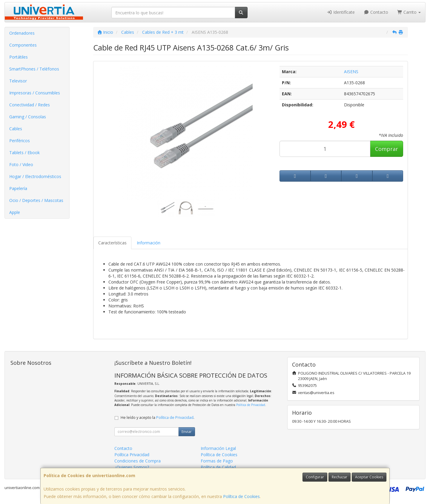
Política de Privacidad (251, 405)
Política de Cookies (241, 496)
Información (149, 243)
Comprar (387, 149)
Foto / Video (21, 164)
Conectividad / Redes (30, 105)
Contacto (376, 12)
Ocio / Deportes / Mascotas (36, 200)
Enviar (187, 432)
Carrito (409, 12)
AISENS (351, 72)
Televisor (18, 81)
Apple (15, 212)
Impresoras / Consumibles (35, 93)
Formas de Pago (217, 461)
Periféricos (20, 141)
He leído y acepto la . (158, 418)
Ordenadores (22, 33)
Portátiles (19, 57)
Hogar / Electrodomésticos (35, 176)
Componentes (23, 45)
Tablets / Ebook (24, 153)
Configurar (315, 477)
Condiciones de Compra (138, 461)
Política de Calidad (218, 467)
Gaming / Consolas (28, 117)
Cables (16, 129)
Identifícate (341, 12)
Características (112, 243)
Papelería (18, 188)
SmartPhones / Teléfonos (34, 69)
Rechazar (340, 477)
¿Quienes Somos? (132, 467)
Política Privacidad (132, 455)
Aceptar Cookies (369, 477)
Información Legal (218, 448)
